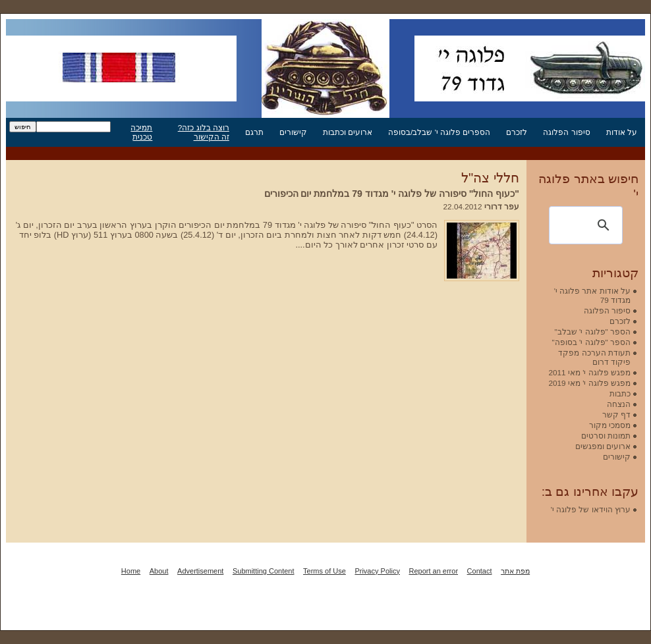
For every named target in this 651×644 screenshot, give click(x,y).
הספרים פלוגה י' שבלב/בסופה (439, 132)
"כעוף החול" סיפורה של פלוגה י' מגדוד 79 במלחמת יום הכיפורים (392, 194)
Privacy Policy (377, 571)
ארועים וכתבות (348, 132)
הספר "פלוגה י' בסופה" (591, 342)
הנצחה (619, 404)
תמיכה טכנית (141, 132)
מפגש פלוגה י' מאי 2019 (589, 383)
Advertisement (200, 571)
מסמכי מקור (610, 425)
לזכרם (517, 132)
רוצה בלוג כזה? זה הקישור (204, 132)
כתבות (620, 393)
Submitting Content (264, 571)
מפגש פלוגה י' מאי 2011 (589, 372)
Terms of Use (325, 571)
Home (131, 571)
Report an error (433, 571)
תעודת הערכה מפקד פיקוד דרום (594, 357)
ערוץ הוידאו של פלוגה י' (591, 509)
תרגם (254, 132)
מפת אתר (515, 571)
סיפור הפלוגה (566, 132)
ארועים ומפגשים (603, 446)
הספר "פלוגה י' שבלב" (593, 332)
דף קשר (616, 415)
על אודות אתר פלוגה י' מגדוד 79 (592, 295)
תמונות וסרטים (606, 436)
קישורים (293, 132)
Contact (480, 571)
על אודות (622, 132)
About (159, 571)
